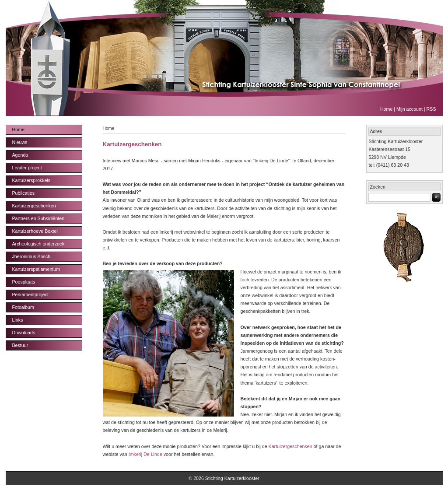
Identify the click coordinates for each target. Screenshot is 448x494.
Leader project (27, 168)
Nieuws (20, 142)
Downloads (24, 333)
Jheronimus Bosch (31, 256)
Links (18, 320)
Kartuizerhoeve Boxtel (35, 231)
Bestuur (20, 345)
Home (386, 109)
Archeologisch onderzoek (38, 244)
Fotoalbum (23, 307)
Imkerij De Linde (145, 454)
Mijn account (409, 109)
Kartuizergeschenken (34, 206)
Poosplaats (24, 282)
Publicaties (24, 193)
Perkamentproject (31, 294)
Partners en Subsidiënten (38, 218)
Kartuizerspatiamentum (36, 269)
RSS (431, 109)
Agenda (20, 155)
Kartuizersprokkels (31, 180)
